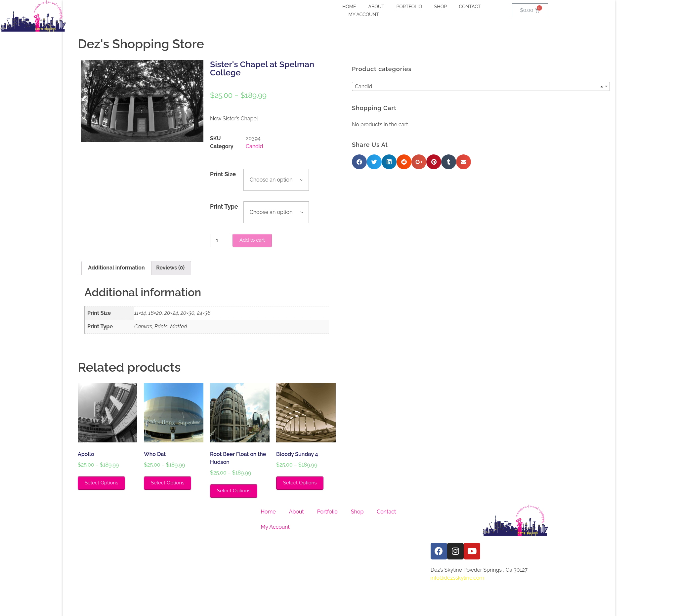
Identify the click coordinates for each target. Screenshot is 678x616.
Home (268, 512)
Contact (386, 512)
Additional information (116, 268)
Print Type (224, 206)
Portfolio (327, 512)
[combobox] (537, 86)
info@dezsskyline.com (458, 578)
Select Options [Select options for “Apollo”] (101, 483)
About (297, 512)
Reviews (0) (170, 268)
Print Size (223, 174)
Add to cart (252, 240)
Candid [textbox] (535, 87)
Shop (357, 512)
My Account (275, 527)
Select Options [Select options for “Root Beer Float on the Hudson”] (234, 491)
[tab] (116, 268)
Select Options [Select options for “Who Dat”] (168, 483)
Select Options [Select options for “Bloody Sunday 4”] (300, 483)
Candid (254, 146)
